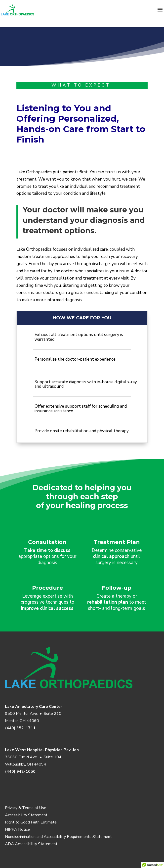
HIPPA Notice (17, 829)
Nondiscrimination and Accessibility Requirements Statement (58, 837)
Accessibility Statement (26, 815)
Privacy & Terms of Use (26, 808)
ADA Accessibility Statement (31, 844)
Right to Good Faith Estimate (31, 822)
